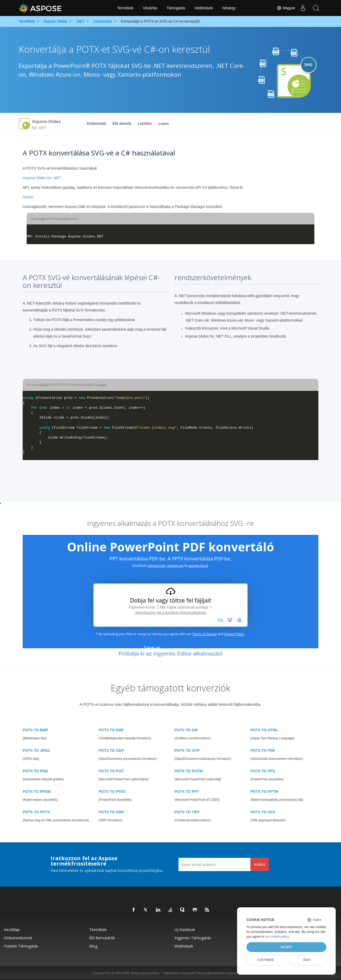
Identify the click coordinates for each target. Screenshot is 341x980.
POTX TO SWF (111, 812)
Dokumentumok (18, 938)
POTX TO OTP (187, 751)
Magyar (285, 8)
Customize (266, 960)
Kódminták (96, 124)
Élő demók (122, 124)
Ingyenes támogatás (193, 938)
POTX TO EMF (111, 730)
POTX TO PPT (187, 792)
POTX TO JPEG (36, 751)
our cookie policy (277, 937)
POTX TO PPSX (112, 792)
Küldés (260, 864)
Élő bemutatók (102, 938)
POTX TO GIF (186, 730)
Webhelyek (204, 8)
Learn (164, 124)
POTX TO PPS (263, 771)
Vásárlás (150, 8)
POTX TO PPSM (37, 792)
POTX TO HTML (264, 730)
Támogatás (176, 8)
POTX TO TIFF (187, 812)
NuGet (28, 197)
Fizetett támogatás (21, 946)
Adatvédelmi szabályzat (179, 973)
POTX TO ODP (111, 751)
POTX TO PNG (35, 771)
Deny (307, 960)
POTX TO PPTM (264, 792)
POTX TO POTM (189, 771)
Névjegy (229, 8)
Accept (286, 947)
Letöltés (145, 124)
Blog (93, 946)
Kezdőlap (12, 930)
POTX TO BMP (35, 730)
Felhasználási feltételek (211, 973)
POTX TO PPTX (36, 812)
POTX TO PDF (263, 751)
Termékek (125, 8)
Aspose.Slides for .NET (42, 178)
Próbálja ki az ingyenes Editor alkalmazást (170, 653)
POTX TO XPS (263, 812)
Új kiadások (185, 930)
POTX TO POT (111, 771)
